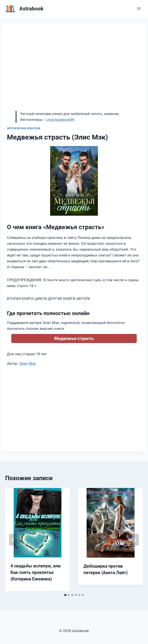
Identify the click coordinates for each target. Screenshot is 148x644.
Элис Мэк (27, 363)
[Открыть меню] (139, 9)
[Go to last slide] (13, 540)
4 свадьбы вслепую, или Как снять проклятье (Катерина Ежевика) (35, 572)
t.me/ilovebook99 (60, 120)
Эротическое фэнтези (24, 128)
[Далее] (135, 540)
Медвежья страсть (74, 338)
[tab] (65, 595)
